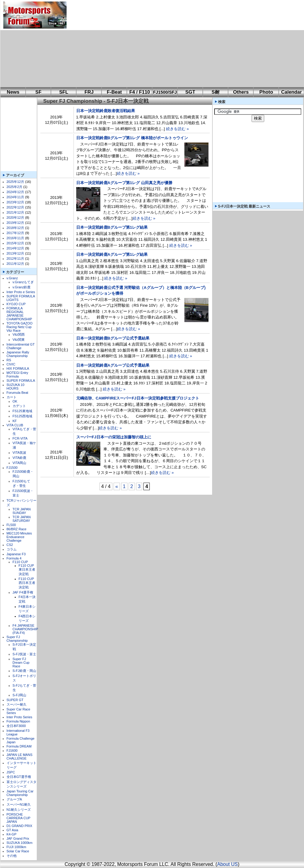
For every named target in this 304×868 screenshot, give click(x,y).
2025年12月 (16, 182)
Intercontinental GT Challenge (21, 346)
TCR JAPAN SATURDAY (22, 519)
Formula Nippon (18, 721)
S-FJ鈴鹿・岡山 (24, 671)
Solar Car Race (18, 851)
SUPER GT (15, 700)
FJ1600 (12, 750)
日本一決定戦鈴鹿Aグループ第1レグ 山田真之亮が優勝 (124, 183)
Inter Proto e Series (21, 292)
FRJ (89, 92)
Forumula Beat (17, 393)
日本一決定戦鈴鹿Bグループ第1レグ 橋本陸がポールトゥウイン (132, 138)
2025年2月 (15, 187)
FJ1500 (12, 468)
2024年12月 (16, 192)
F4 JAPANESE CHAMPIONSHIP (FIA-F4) (25, 629)
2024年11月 (16, 197)
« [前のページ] (117, 486)
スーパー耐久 (17, 704)
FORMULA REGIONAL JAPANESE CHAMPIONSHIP (19, 314)
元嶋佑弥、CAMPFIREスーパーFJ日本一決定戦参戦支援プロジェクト (138, 398)
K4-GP (12, 834)
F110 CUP (20, 562)
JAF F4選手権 (23, 592)
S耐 (216, 92)
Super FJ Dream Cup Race (21, 663)
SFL (64, 92)
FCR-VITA (20, 438)
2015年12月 (16, 243)
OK (15, 401)
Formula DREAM (19, 746)
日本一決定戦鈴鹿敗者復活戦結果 (106, 111)
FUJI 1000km (16, 847)
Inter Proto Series (20, 717)
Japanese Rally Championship (18, 354)
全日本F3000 (16, 726)
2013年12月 (16, 253)
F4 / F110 (139, 92)
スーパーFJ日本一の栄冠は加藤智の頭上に (114, 437)
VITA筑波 (20, 453)
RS (9, 360)
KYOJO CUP (16, 304)
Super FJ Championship (17, 639)
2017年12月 (16, 233)
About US (227, 864)
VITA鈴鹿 (20, 458)
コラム (12, 549)
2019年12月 (16, 223)
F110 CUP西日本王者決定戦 (27, 583)
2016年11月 (16, 238)
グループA (14, 799)
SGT (190, 92)
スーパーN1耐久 (19, 804)
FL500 (11, 525)
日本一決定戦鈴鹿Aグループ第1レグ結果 (112, 254)
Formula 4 (14, 558)
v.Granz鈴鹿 (22, 287)
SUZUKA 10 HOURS (16, 387)
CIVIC (11, 364)
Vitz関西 (19, 334)
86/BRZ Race (17, 529)
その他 (12, 856)
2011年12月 (16, 264)
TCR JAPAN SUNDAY (22, 511)
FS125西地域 (22, 416)
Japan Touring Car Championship (20, 793)
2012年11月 (16, 259)
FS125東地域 (22, 411)
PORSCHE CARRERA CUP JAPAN (19, 818)
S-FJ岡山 (19, 695)
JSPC (11, 772)
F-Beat (114, 92)
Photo (266, 92)
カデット (19, 406)
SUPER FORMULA (21, 381)
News (13, 92)
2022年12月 (16, 207)
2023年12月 (16, 202)
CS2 (10, 545)
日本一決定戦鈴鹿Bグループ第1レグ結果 (112, 227)
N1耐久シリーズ (19, 810)
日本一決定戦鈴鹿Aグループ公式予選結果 (113, 365)
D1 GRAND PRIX (20, 826)
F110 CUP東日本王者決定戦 (27, 570)
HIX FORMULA (18, 368)
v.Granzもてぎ (23, 282)
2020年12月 (16, 218)
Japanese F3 (16, 554)
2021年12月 (16, 212)
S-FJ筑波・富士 (24, 654)
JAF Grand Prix (18, 838)
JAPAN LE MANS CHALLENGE (20, 757)
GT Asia (13, 830)
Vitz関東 (19, 340)
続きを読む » (177, 129)
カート (12, 397)
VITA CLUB (15, 425)
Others (241, 92)
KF (15, 421)
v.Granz (12, 278)
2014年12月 (16, 248)
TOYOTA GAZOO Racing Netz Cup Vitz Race (20, 327)
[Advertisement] (152, 44)
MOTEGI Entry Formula (17, 374)
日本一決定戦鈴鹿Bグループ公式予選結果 (113, 338)
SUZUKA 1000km (20, 843)
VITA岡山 (20, 463)
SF (38, 92)
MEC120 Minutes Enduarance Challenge (19, 537)
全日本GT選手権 (19, 777)
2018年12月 (16, 228)
